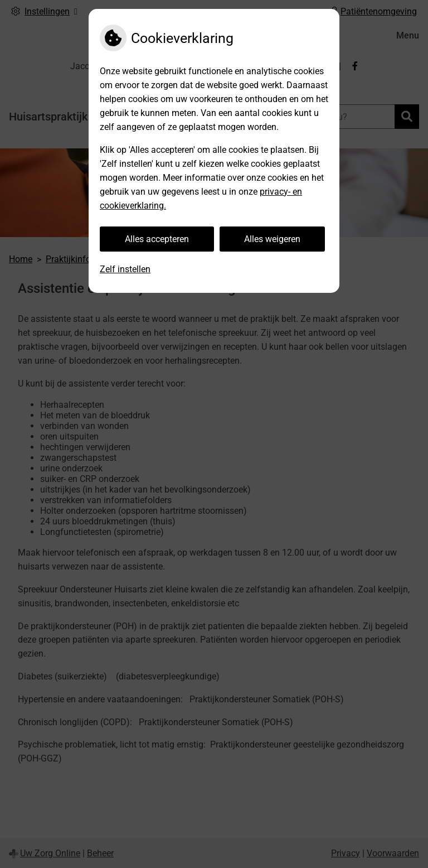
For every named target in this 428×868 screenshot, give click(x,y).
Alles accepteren (157, 239)
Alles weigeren (272, 239)
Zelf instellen (125, 269)
